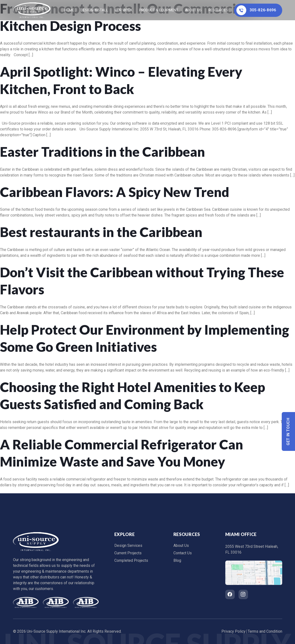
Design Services (128, 546)
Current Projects (128, 553)
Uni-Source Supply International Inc (56, 631)
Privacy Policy (233, 631)
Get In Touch (288, 431)
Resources (218, 10)
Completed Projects (131, 560)
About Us (193, 10)
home (69, 10)
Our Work (124, 10)
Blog (177, 560)
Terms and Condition (265, 631)
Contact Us (183, 553)
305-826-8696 (256, 10)
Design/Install (94, 10)
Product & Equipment (159, 10)
